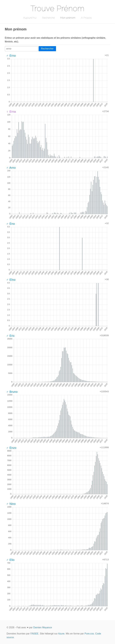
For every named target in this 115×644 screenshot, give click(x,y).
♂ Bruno (12, 392)
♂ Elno (11, 280)
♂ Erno (11, 56)
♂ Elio (10, 560)
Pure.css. (89, 634)
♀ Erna (11, 112)
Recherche (48, 18)
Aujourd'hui (30, 18)
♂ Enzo (11, 448)
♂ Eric (10, 336)
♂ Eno (11, 224)
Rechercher (47, 49)
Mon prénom (68, 18)
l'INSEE (34, 634)
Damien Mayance (43, 627)
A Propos (86, 18)
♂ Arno (11, 168)
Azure (61, 634)
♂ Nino (11, 504)
